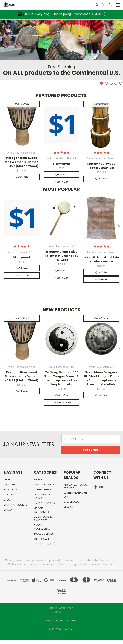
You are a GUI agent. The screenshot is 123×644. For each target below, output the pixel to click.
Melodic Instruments (42, 510)
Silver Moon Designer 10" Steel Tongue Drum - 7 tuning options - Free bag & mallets (101, 378)
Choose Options (62, 402)
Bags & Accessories (42, 527)
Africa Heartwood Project (75, 486)
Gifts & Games (43, 539)
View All (68, 507)
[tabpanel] (61, 50)
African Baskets (44, 485)
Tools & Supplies (44, 534)
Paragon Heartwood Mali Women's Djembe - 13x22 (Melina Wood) (22, 162)
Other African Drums (43, 496)
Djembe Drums (42, 490)
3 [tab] (111, 83)
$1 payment (62, 164)
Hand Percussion (44, 503)
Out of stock (22, 104)
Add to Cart (62, 182)
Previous (4, 227)
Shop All (39, 479)
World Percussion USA (75, 495)
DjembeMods (71, 502)
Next (119, 227)
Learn (7, 479)
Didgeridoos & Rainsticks (43, 518)
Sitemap (9, 510)
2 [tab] (106, 83)
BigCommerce (68, 620)
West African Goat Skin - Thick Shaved (101, 259)
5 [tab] (121, 83)
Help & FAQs (11, 490)
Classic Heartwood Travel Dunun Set (101, 166)
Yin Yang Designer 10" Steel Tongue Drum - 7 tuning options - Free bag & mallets (61, 378)
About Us (10, 485)
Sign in (8, 505)
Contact (10, 495)
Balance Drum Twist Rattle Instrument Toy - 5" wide (61, 256)
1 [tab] (102, 83)
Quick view (22, 177)
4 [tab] (116, 83)
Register (23, 505)
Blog (7, 500)
